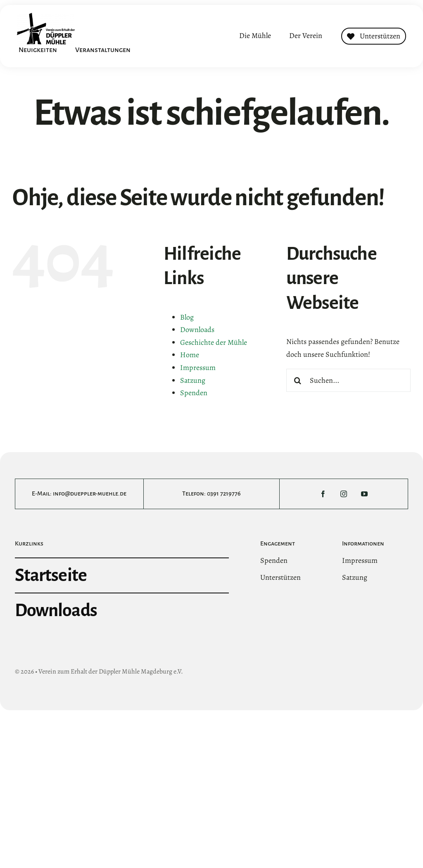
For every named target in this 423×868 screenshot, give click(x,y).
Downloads (197, 330)
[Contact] (374, 36)
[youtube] (364, 494)
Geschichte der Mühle (214, 342)
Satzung (193, 380)
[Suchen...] (348, 380)
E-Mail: (42, 493)
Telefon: (195, 493)
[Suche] (298, 380)
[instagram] (344, 494)
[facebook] (323, 494)
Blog (187, 317)
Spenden (194, 393)
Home (190, 355)
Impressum (198, 368)
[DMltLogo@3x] (46, 17)
